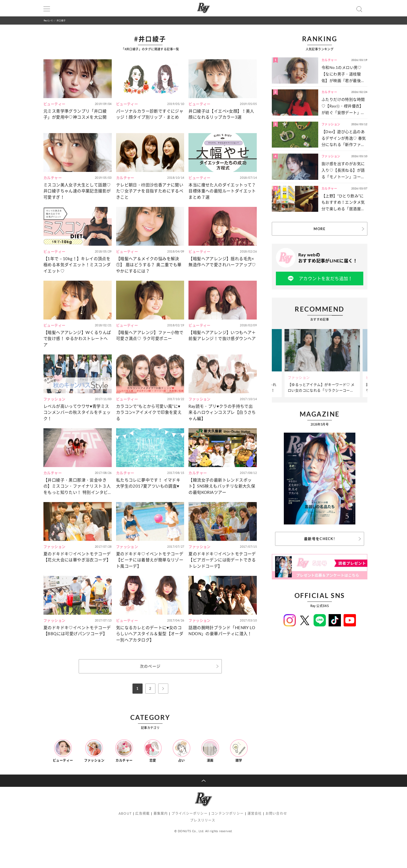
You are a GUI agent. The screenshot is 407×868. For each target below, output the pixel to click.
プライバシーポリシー (190, 813)
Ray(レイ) (48, 20)
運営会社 (255, 813)
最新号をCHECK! (320, 539)
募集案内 (161, 813)
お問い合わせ (276, 813)
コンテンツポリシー (227, 813)
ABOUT (125, 813)
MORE (319, 229)
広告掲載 (142, 813)
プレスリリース (203, 820)
